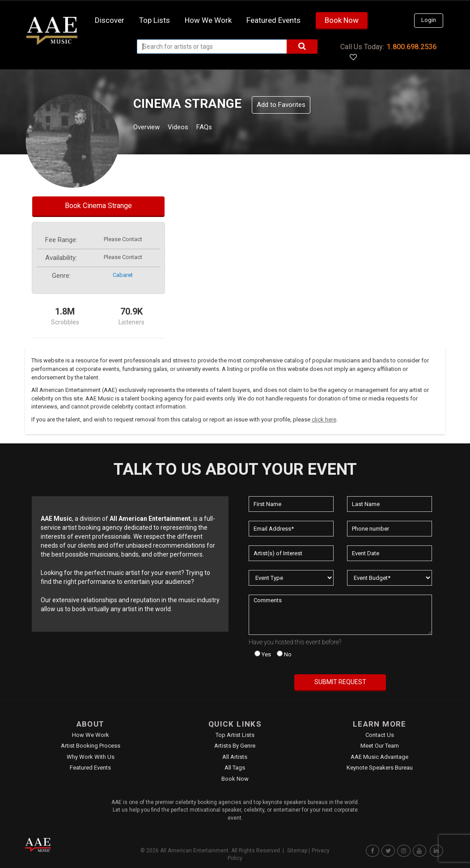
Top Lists (155, 20)
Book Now (342, 20)
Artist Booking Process (91, 746)
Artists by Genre (235, 746)
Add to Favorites (281, 105)
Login (429, 20)
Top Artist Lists (235, 735)
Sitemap (297, 851)
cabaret (123, 275)
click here (324, 419)
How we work (208, 20)
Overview (150, 128)
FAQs (221, 128)
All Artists (235, 757)
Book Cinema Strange (98, 206)
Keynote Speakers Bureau (380, 768)
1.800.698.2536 (412, 47)
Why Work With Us (91, 757)
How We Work (91, 735)
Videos (189, 128)
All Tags (235, 768)
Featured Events (273, 20)
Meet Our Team (380, 746)
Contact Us (380, 735)
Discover (110, 20)
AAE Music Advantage (379, 757)
